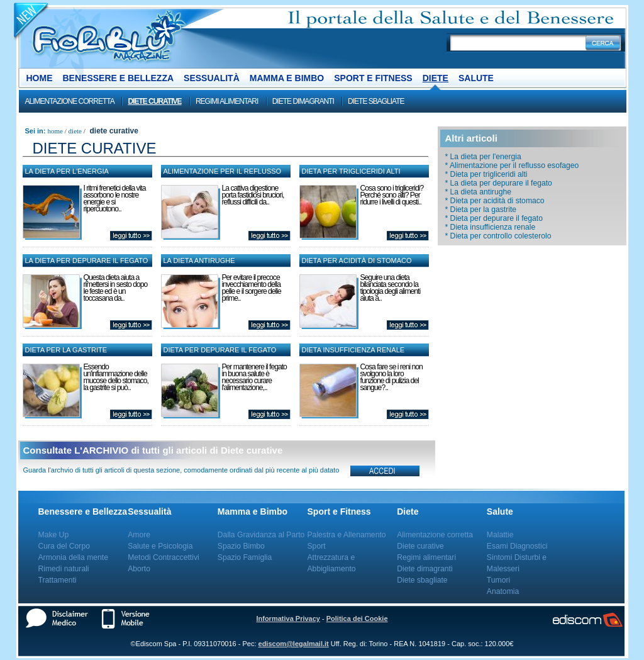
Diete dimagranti (303, 101)
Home (40, 78)
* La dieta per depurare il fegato (499, 183)
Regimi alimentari (227, 101)
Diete (436, 78)
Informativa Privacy (288, 618)
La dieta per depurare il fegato (87, 260)
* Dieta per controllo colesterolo (498, 236)
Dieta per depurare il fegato (220, 350)
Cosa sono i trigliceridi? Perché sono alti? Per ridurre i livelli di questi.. (392, 195)
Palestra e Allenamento (347, 535)
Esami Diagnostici (517, 546)
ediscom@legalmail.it (294, 644)
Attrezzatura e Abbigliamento (332, 563)
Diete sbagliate (376, 101)
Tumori (498, 580)
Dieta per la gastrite (66, 350)
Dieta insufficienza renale (353, 350)
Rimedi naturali (64, 569)
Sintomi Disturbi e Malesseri (517, 563)
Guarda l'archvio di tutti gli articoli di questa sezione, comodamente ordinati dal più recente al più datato (181, 470)
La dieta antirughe (199, 260)
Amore (139, 535)
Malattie (500, 535)
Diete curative (154, 101)
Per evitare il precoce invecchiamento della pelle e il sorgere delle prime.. (252, 288)
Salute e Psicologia (160, 546)
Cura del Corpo (64, 546)
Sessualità (212, 78)
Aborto (139, 569)
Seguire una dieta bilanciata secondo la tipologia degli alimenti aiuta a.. (391, 288)
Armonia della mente (74, 557)
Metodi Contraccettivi (164, 557)
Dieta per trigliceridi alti (351, 171)
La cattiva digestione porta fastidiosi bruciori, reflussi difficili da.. (253, 195)
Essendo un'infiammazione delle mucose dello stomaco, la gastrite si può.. (116, 377)
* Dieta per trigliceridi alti (486, 174)
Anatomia (503, 591)
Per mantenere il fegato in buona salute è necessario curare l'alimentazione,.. (254, 377)
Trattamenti (58, 580)
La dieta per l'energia (67, 171)
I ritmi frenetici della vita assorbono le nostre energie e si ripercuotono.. (115, 199)
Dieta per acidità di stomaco (357, 260)
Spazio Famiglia (245, 557)
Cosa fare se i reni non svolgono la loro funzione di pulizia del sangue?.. (391, 377)
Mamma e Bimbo (287, 78)
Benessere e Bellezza (119, 78)
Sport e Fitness (373, 78)
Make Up (54, 535)
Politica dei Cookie (357, 618)
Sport (317, 546)
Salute (476, 78)
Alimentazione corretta (70, 101)
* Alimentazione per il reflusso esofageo (512, 165)
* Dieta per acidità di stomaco (495, 201)
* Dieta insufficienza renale (491, 227)
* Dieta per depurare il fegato (494, 218)
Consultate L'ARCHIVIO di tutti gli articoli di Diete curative (153, 450)
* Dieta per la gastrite (481, 210)
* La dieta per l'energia (483, 157)
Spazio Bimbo (241, 546)
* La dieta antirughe (478, 192)
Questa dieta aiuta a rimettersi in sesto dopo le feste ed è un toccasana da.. (116, 288)
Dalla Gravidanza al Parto (261, 535)
